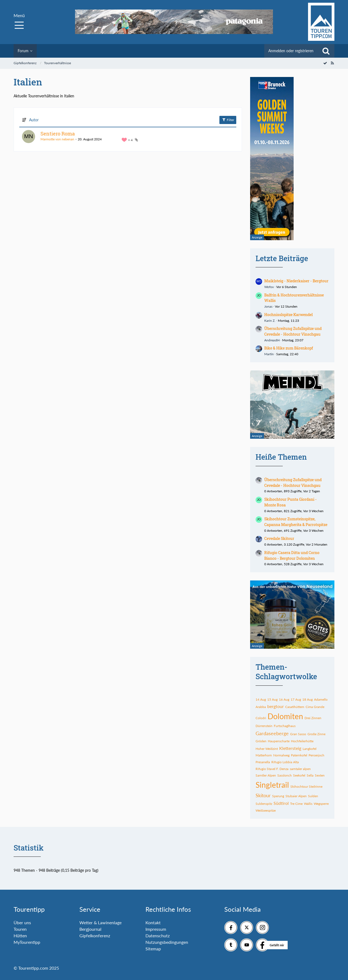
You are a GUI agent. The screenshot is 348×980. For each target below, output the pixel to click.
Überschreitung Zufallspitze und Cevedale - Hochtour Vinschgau (293, 331)
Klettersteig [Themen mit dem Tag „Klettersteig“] (290, 748)
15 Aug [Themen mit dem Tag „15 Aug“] (272, 699)
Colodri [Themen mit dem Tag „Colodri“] (261, 718)
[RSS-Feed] (332, 63)
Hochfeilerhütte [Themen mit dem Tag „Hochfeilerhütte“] (302, 741)
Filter (228, 120)
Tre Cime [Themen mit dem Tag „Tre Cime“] (296, 804)
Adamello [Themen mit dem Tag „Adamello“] (321, 699)
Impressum (156, 929)
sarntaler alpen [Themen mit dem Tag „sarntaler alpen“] (300, 769)
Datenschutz (158, 936)
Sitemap (153, 949)
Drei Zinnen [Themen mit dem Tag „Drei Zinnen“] (313, 718)
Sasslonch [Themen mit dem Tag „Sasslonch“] (285, 775)
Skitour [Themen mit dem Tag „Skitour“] (263, 795)
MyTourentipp (27, 942)
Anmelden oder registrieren (291, 51)
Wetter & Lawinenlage (100, 922)
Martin (269, 354)
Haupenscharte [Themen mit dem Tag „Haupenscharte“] (279, 741)
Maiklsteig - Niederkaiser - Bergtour (296, 281)
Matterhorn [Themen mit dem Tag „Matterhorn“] (264, 755)
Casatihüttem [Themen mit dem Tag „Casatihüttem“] (295, 707)
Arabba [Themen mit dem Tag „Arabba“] (261, 707)
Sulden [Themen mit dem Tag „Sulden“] (313, 796)
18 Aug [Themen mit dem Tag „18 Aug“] (307, 699)
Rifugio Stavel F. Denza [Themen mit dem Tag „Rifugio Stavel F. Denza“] (272, 769)
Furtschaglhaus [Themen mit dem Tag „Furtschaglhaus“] (285, 726)
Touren (20, 929)
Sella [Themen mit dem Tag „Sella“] (310, 775)
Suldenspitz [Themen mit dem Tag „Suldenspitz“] (264, 804)
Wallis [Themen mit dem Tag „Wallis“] (308, 804)
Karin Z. (270, 321)
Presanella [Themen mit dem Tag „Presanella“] (263, 762)
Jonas (268, 306)
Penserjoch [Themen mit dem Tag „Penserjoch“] (316, 755)
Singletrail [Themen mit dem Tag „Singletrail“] (272, 785)
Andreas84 (272, 340)
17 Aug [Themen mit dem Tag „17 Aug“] (296, 699)
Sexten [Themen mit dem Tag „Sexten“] (320, 775)
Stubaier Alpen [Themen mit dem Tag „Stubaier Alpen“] (296, 796)
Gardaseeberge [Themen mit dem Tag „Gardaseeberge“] (272, 733)
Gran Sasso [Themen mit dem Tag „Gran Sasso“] (298, 734)
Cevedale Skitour (279, 538)
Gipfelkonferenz (95, 936)
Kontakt (153, 922)
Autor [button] (34, 120)
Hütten (20, 936)
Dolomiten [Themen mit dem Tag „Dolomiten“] (285, 716)
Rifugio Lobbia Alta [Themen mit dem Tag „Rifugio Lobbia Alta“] (285, 762)
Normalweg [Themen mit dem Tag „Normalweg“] (281, 755)
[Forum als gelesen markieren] (325, 63)
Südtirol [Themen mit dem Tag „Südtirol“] (281, 803)
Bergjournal (90, 929)
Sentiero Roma (58, 134)
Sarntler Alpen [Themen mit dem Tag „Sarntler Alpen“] (266, 775)
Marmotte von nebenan (57, 139)
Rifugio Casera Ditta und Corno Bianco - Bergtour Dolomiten (292, 555)
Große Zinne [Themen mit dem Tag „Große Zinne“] (316, 734)
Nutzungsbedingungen (167, 942)
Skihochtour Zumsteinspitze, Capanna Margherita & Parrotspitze (296, 522)
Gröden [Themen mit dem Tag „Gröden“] (261, 741)
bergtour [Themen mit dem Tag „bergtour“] (276, 706)
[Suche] (326, 51)
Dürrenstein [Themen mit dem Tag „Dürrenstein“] (264, 726)
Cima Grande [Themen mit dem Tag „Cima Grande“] (315, 707)
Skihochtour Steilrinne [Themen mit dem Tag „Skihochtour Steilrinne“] (306, 786)
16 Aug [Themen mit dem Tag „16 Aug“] (284, 699)
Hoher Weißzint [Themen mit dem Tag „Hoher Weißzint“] (267, 749)
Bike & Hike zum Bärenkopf (289, 348)
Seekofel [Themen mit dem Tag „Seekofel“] (299, 775)
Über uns (22, 922)
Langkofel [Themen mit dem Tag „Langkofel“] (310, 749)
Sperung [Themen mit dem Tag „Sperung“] (278, 796)
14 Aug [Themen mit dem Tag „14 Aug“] (261, 699)
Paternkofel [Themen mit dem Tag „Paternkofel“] (299, 755)
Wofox (269, 287)
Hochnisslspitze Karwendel (288, 315)
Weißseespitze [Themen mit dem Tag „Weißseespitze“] (266, 810)
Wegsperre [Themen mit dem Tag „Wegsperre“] (321, 804)
